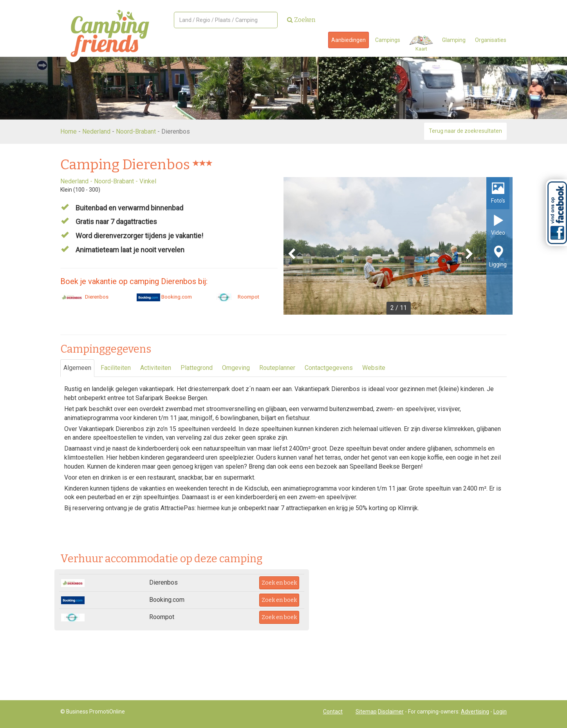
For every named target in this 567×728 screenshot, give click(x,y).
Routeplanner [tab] (277, 368)
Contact (333, 712)
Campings (388, 40)
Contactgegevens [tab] (329, 368)
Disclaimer (391, 712)
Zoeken (301, 20)
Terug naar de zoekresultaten (465, 131)
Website (374, 368)
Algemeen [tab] (77, 368)
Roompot (236, 297)
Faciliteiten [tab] (116, 368)
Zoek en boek (279, 583)
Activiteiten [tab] (156, 368)
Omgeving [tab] (236, 368)
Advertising (475, 712)
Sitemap (366, 712)
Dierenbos (84, 297)
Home (69, 131)
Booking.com (164, 297)
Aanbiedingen (349, 40)
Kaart (421, 44)
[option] (398, 246)
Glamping (454, 40)
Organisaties (491, 40)
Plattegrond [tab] (197, 368)
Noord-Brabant (136, 131)
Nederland (96, 131)
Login (500, 712)
